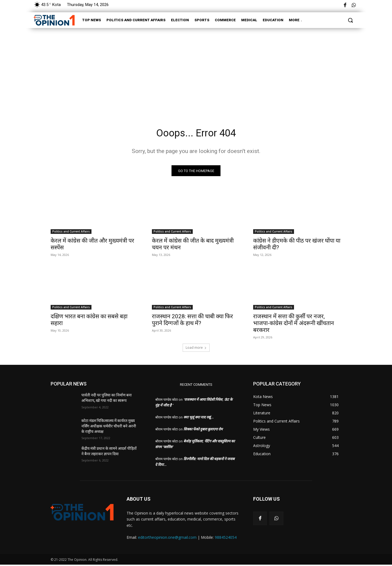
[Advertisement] (196, 70)
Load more (196, 349)
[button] (350, 20)
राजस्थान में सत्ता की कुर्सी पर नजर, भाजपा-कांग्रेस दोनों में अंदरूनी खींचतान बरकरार (294, 325)
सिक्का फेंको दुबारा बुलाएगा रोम (203, 430)
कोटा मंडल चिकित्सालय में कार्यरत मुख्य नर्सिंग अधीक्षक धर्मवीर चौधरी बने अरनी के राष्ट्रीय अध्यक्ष (109, 428)
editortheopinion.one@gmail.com (167, 539)
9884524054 (226, 539)
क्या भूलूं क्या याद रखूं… (199, 418)
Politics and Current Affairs (71, 233)
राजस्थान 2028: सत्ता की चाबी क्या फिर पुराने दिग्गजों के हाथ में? (192, 321)
